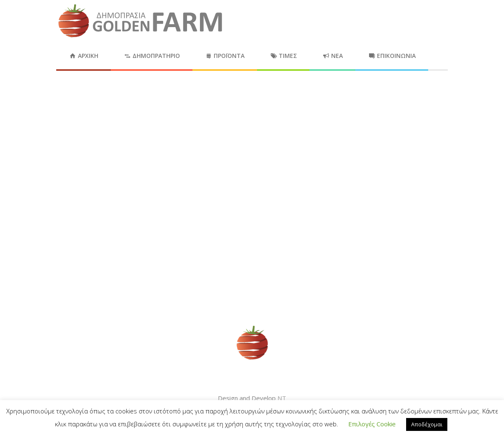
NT (282, 398)
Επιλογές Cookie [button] (372, 424)
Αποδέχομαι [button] (427, 424)
